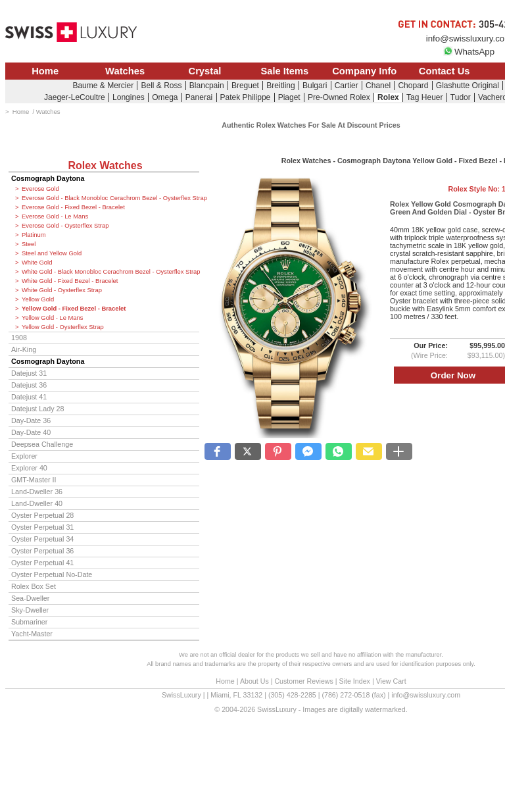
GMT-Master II (34, 480)
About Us (254, 681)
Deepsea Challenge (42, 444)
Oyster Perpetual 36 (42, 551)
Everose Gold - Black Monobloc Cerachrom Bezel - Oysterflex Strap (110, 198)
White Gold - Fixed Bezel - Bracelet (70, 281)
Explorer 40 (29, 468)
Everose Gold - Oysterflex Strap (65, 226)
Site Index (355, 681)
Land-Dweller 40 (37, 503)
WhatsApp (469, 52)
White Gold (37, 263)
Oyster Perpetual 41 (42, 563)
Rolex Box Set (34, 586)
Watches (125, 71)
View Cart (391, 681)
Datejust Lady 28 (37, 409)
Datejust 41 (29, 397)
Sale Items (284, 71)
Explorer (24, 456)
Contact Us (445, 71)
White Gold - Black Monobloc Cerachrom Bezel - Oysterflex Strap (110, 272)
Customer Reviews (303, 681)
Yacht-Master (32, 634)
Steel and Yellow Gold (52, 253)
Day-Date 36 (31, 420)
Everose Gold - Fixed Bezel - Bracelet (73, 207)
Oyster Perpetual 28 (42, 515)
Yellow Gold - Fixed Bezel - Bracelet (74, 309)
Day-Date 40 (31, 432)
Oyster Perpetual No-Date (52, 574)
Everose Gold (40, 189)
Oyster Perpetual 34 (42, 539)
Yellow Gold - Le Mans (52, 318)
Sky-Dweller (30, 610)
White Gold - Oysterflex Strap (62, 290)
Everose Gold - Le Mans (55, 216)
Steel (29, 244)
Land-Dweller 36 (37, 492)
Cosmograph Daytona (48, 178)
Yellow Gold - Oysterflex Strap (63, 327)
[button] (218, 451)
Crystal (205, 71)
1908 (19, 338)
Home (45, 71)
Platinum (34, 235)
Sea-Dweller (30, 598)
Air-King (24, 349)
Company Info (364, 71)
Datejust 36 (29, 385)
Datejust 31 (29, 373)
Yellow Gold (38, 299)
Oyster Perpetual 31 (42, 527)
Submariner (29, 622)
